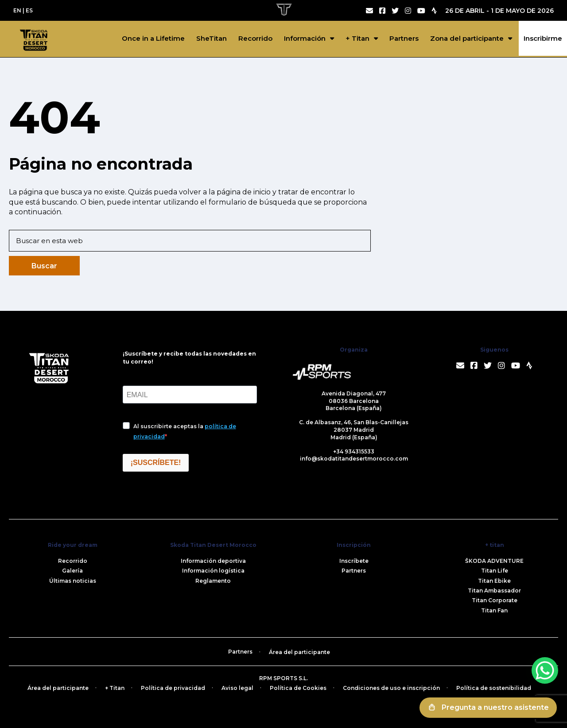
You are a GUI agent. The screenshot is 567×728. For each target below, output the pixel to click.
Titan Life (495, 571)
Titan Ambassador (494, 591)
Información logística (213, 571)
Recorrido (255, 38)
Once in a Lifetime (153, 38)
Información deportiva (213, 561)
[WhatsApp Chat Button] (545, 670)
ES (29, 10)
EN (17, 10)
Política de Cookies (298, 688)
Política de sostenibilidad (494, 688)
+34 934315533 (354, 451)
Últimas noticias (73, 581)
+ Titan (357, 38)
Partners (404, 38)
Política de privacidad (173, 688)
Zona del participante (467, 38)
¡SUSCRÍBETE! (156, 463)
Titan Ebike (494, 581)
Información (305, 38)
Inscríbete (354, 561)
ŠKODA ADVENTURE (494, 561)
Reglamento (213, 581)
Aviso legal (237, 688)
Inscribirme (543, 38)
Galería (72, 571)
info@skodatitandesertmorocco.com (354, 459)
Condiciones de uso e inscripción (391, 688)
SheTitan (212, 38)
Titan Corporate (495, 600)
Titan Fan (494, 610)
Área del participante (299, 652)
